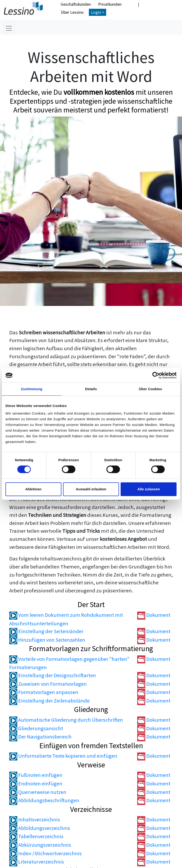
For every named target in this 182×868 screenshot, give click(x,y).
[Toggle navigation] (9, 27)
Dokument (154, 615)
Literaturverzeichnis (37, 862)
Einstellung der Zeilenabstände (49, 701)
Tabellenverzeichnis (36, 837)
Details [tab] (91, 389)
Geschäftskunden (76, 4)
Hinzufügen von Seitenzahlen (47, 640)
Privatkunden (110, 4)
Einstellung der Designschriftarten (53, 676)
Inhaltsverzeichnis (35, 820)
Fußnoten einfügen (36, 775)
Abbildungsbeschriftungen (44, 801)
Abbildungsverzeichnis (40, 828)
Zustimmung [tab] (32, 389)
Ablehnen (33, 489)
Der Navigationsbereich (40, 737)
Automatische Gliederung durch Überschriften (66, 720)
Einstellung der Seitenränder (46, 631)
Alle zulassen (149, 489)
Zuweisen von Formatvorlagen (48, 684)
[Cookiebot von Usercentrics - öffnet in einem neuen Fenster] (156, 375)
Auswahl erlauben (91, 489)
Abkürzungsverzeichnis (40, 845)
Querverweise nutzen (38, 792)
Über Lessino (72, 12)
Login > (98, 12)
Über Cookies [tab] (150, 389)
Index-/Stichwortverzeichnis (45, 853)
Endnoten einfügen (36, 784)
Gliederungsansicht (36, 728)
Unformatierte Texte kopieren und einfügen (63, 756)
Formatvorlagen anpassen (44, 692)
